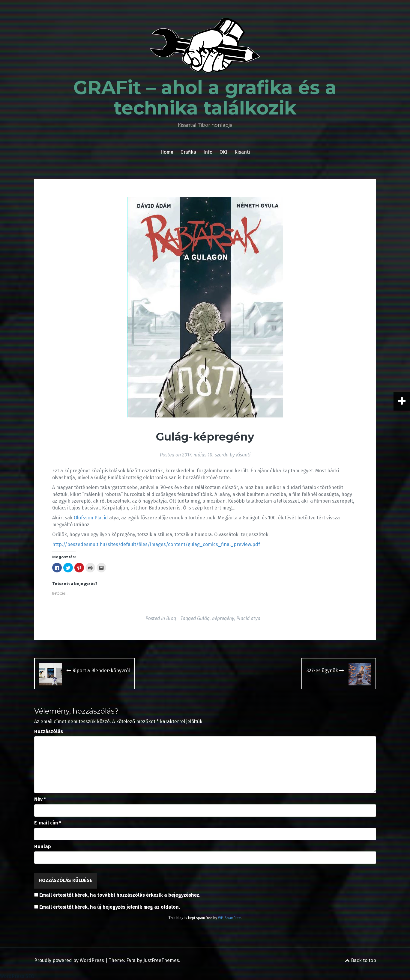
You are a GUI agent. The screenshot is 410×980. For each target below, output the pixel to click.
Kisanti (242, 152)
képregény (223, 618)
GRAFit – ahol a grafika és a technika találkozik (205, 98)
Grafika (188, 152)
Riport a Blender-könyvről (98, 671)
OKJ (223, 152)
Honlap (43, 846)
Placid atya (248, 618)
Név (40, 799)
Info (208, 152)
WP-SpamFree (229, 918)
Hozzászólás (49, 731)
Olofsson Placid (91, 518)
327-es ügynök (325, 671)
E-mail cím (48, 823)
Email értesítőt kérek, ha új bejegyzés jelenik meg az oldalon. (110, 907)
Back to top (361, 960)
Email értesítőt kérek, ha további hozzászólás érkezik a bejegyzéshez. (120, 895)
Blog (171, 618)
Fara (131, 960)
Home (167, 152)
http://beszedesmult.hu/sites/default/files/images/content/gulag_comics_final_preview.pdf (156, 544)
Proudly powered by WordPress (69, 960)
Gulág (203, 618)
